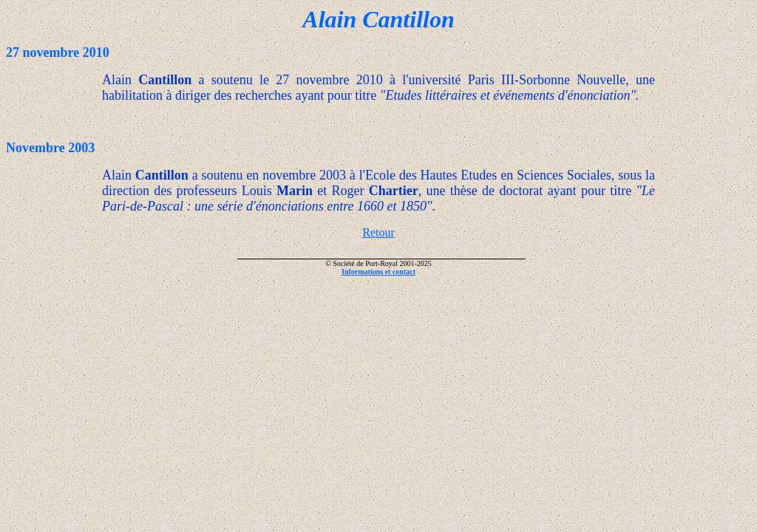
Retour (378, 232)
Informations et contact (378, 272)
